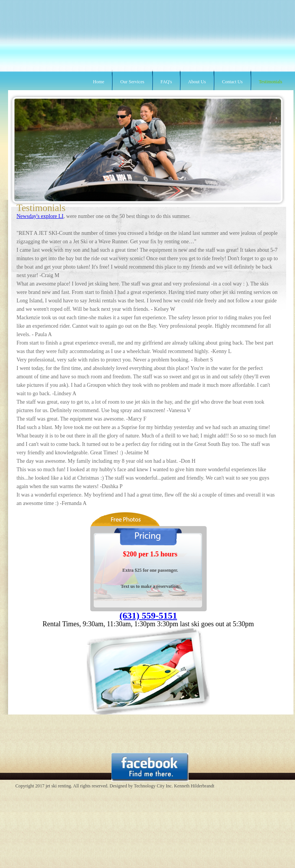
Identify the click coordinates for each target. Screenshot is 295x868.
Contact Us (232, 82)
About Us (197, 82)
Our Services (132, 82)
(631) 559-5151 (148, 616)
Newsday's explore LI (40, 216)
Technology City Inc (152, 786)
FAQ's (166, 82)
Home (99, 82)
